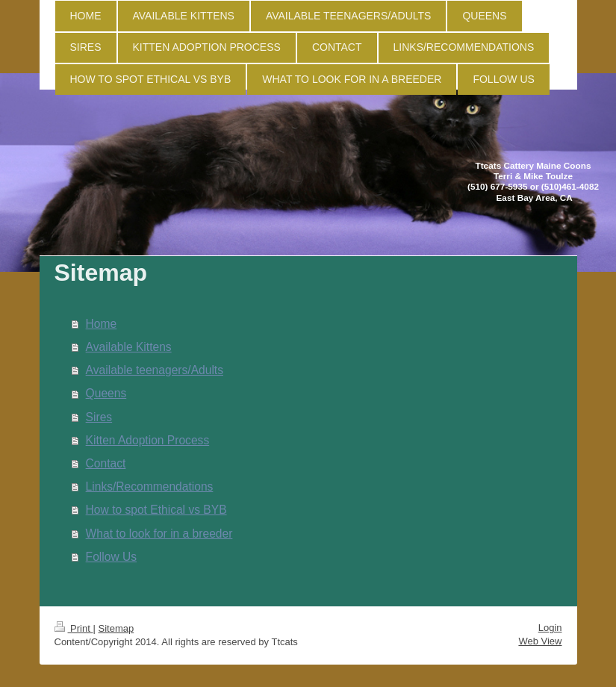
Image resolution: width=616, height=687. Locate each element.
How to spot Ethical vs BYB (156, 510)
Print (74, 628)
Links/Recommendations (150, 487)
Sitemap (116, 628)
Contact (106, 463)
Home (102, 324)
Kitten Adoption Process (148, 440)
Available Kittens (129, 347)
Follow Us (111, 557)
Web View (540, 641)
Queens (106, 393)
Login (550, 628)
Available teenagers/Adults (155, 370)
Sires (99, 417)
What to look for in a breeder (159, 534)
